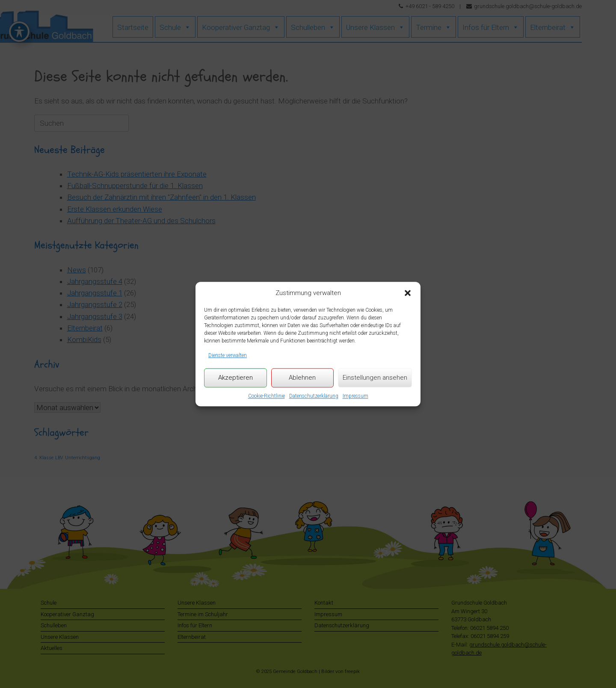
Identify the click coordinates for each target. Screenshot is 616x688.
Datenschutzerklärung (314, 396)
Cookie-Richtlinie (267, 396)
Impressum (355, 396)
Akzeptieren (235, 378)
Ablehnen (302, 378)
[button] (408, 293)
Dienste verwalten (228, 355)
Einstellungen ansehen (375, 378)
